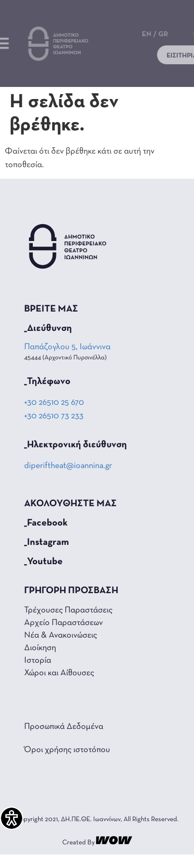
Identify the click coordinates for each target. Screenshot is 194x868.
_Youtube (43, 562)
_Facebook (46, 523)
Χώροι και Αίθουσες (59, 673)
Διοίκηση (40, 648)
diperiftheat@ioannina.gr (68, 466)
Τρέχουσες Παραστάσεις (68, 610)
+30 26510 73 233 (54, 416)
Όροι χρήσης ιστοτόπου (67, 750)
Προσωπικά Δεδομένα (64, 727)
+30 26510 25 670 (54, 403)
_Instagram (47, 542)
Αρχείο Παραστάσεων (63, 623)
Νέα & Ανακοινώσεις (61, 635)
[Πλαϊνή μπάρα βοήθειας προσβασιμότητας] (12, 818)
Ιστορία (38, 661)
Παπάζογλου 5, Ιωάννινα (68, 347)
